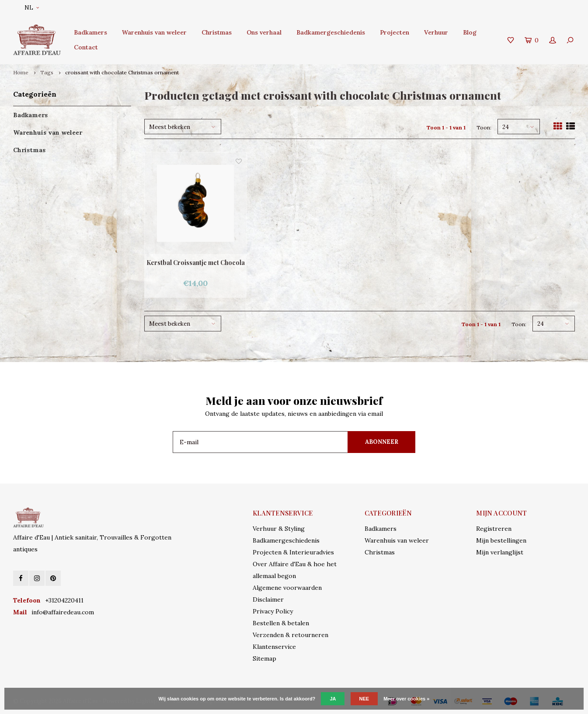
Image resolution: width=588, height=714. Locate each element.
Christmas (217, 32)
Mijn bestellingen (501, 540)
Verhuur (436, 32)
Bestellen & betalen (281, 623)
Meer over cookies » (406, 699)
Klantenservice (274, 647)
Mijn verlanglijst (500, 552)
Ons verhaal (264, 32)
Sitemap (264, 658)
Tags (47, 72)
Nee (364, 699)
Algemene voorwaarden (287, 588)
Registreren (494, 529)
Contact (86, 47)
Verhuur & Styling (279, 529)
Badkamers (90, 32)
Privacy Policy (273, 611)
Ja (333, 699)
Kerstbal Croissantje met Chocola (196, 263)
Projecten (395, 32)
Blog (470, 32)
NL (32, 8)
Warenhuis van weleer (154, 32)
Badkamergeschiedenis (331, 32)
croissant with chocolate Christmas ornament (122, 72)
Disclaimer (268, 599)
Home (21, 72)
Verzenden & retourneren (291, 635)
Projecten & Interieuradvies (293, 552)
